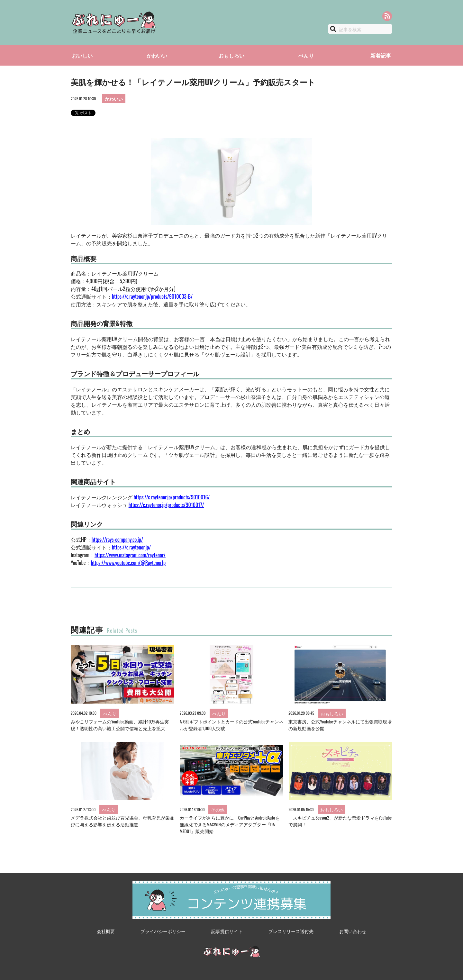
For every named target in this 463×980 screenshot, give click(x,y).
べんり (306, 55)
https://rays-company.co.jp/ (117, 540)
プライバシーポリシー (163, 931)
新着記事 (381, 55)
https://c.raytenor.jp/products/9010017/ (166, 505)
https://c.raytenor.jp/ (131, 547)
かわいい (157, 55)
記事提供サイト (227, 931)
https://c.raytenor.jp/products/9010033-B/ (152, 296)
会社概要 (106, 931)
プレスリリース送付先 (291, 931)
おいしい (82, 55)
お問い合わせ (353, 931)
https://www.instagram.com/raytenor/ (130, 555)
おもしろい (232, 55)
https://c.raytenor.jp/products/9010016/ (172, 497)
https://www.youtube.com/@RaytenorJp (128, 563)
